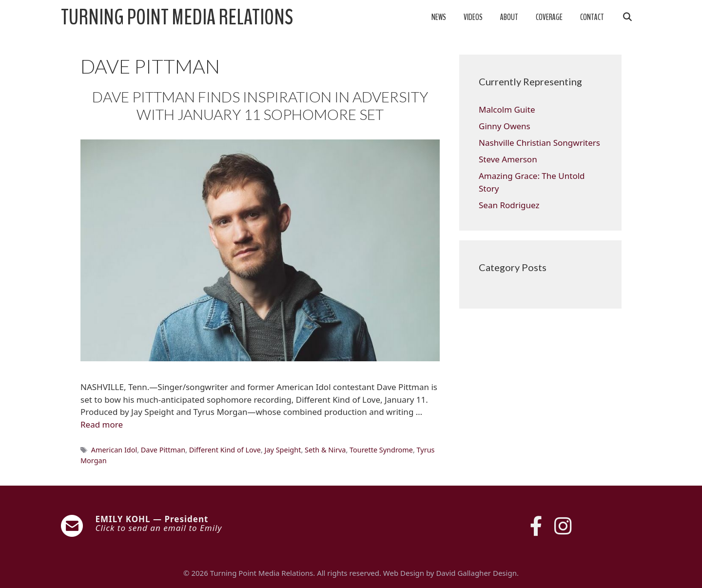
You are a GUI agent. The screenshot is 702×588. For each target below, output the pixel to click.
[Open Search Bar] (627, 18)
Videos (473, 17)
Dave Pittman (163, 450)
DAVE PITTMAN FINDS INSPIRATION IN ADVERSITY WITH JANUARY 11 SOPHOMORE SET (260, 105)
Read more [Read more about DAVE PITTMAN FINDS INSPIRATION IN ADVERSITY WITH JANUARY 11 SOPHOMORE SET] (102, 424)
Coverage (549, 17)
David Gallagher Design (476, 573)
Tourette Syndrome (381, 450)
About (509, 17)
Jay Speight (283, 450)
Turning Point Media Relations (177, 18)
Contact (592, 17)
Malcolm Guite (507, 109)
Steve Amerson (508, 159)
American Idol (114, 450)
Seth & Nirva (325, 450)
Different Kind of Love (225, 450)
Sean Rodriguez (509, 205)
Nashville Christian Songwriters (539, 143)
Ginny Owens (505, 126)
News (439, 17)
